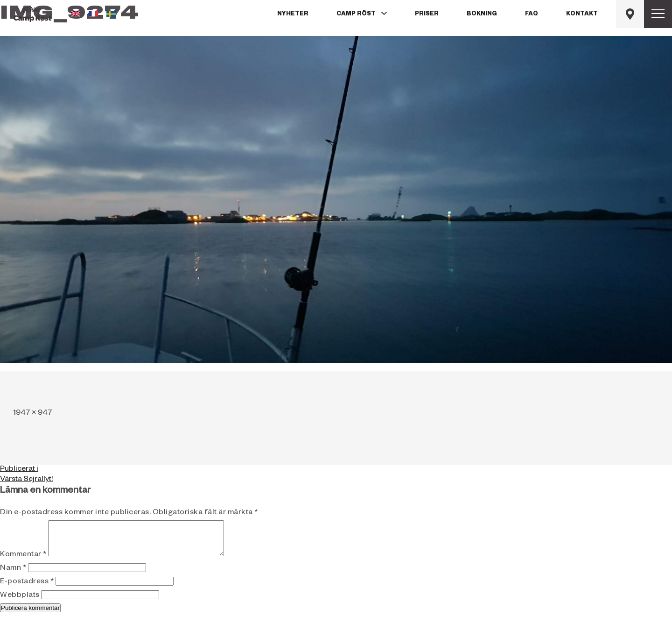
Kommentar (23, 562)
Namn (13, 576)
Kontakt (582, 14)
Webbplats (20, 603)
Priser (427, 14)
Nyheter (293, 14)
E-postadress (27, 589)
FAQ (532, 14)
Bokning (482, 14)
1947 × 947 (33, 414)
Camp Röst (356, 14)
